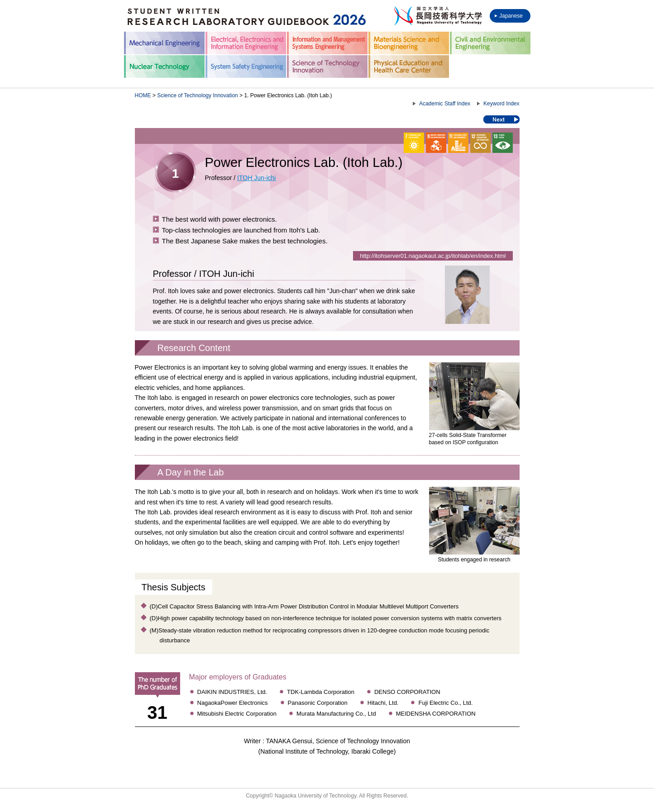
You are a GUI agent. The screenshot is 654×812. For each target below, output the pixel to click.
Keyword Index (501, 104)
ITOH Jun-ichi (256, 178)
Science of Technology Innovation (198, 95)
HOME (143, 95)
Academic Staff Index (445, 104)
